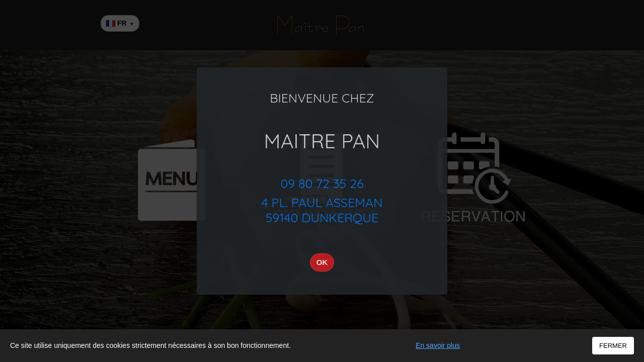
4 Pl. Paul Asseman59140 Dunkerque (322, 210)
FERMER (613, 346)
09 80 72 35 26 (322, 183)
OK (322, 262)
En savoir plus (438, 345)
